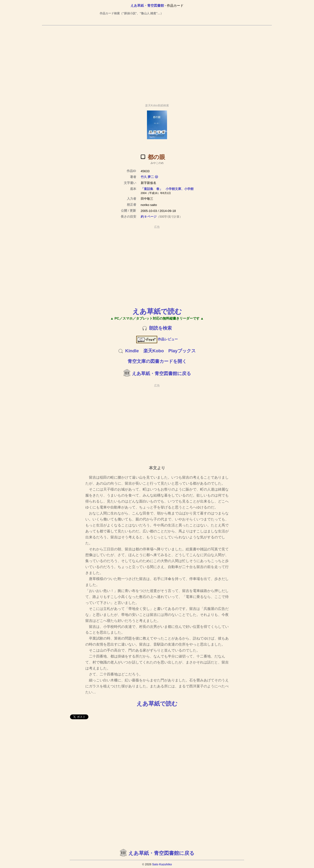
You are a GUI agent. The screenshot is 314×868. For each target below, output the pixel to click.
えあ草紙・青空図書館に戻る (161, 373)
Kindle (132, 351)
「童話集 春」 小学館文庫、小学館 (167, 189)
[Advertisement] (157, 62)
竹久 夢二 (147, 177)
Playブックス (182, 351)
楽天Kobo (154, 351)
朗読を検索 (160, 328)
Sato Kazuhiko (162, 864)
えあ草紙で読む (157, 311)
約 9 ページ (149, 217)
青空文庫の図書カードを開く (157, 361)
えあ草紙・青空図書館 (147, 6)
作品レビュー (157, 339)
